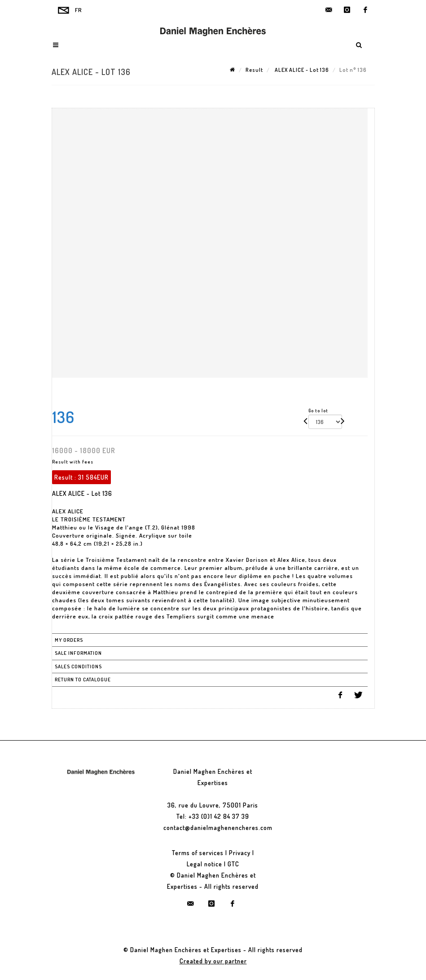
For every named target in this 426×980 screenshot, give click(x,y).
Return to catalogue (83, 680)
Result (254, 70)
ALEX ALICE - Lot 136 (301, 70)
